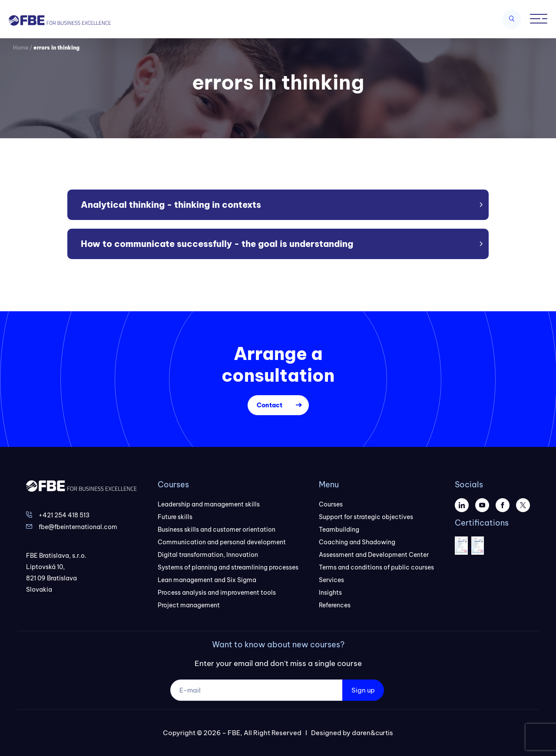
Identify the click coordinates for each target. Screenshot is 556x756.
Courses (331, 504)
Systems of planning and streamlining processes (228, 567)
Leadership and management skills (209, 504)
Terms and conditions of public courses (376, 567)
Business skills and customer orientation (217, 530)
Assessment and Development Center (374, 555)
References (335, 605)
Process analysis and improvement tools (217, 593)
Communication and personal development (222, 542)
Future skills (175, 517)
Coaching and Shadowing (357, 542)
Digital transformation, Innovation (208, 555)
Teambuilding (339, 530)
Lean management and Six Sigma (207, 580)
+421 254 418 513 (64, 515)
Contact (270, 405)
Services (331, 580)
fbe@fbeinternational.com (78, 527)
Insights (330, 593)
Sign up (363, 690)
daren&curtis (372, 733)
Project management (189, 605)
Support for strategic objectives (366, 517)
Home (21, 48)
